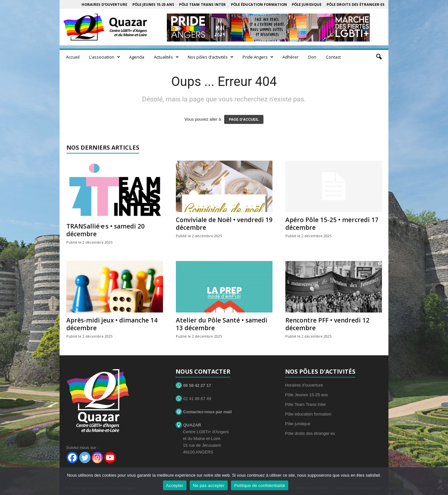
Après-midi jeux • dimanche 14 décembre (112, 324)
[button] (379, 57)
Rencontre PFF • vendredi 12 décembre (327, 324)
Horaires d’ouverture (104, 4)
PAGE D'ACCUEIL (244, 119)
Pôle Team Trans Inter (202, 4)
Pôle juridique (307, 4)
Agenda (137, 57)
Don (312, 57)
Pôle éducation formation (259, 4)
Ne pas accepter (209, 486)
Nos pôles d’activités (211, 57)
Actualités (166, 57)
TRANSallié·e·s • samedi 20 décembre (105, 230)
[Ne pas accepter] (440, 481)
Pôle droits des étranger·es (356, 4)
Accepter (175, 486)
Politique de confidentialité (260, 486)
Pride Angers (258, 57)
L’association (105, 57)
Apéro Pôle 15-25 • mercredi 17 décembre (332, 224)
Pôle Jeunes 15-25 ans (153, 4)
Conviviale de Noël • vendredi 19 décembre (224, 224)
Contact (333, 57)
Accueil (73, 57)
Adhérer (291, 57)
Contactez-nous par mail (204, 412)
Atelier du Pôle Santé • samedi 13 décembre (222, 324)
